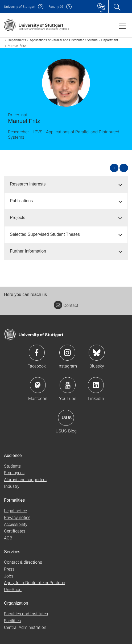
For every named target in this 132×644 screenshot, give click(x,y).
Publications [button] (21, 201)
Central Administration (25, 627)
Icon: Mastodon (38, 385)
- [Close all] (124, 168)
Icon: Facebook (37, 353)
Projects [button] (18, 218)
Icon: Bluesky (97, 353)
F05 (56, 7)
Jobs (9, 576)
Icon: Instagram (67, 353)
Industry (12, 486)
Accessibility (16, 524)
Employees (14, 472)
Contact (66, 305)
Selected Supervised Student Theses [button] (45, 234)
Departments (17, 40)
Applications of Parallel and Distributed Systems (64, 40)
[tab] (66, 184)
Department (110, 40)
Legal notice (15, 511)
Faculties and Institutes (26, 614)
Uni (20, 7)
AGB (8, 538)
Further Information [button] (28, 251)
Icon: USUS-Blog (66, 418)
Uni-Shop (13, 589)
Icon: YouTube (68, 385)
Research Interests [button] (28, 184)
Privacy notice (17, 517)
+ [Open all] (114, 168)
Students (12, 466)
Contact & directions (23, 562)
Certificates (15, 531)
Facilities (12, 620)
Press (9, 569)
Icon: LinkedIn (96, 385)
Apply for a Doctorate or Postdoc (34, 582)
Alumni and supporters (25, 479)
